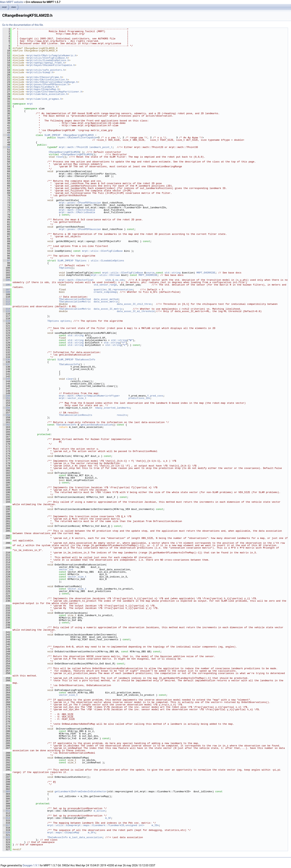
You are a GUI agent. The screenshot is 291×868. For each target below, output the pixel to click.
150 (6, 396)
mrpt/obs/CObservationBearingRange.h (52, 82)
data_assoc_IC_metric (108, 309)
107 (6, 290)
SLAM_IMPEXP (52, 135)
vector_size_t (77, 577)
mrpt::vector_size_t (73, 398)
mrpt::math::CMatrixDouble (77, 212)
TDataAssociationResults (75, 415)
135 (6, 360)
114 (6, 309)
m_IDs (155, 825)
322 (6, 837)
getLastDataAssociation (97, 425)
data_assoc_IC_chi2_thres (134, 304)
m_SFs (91, 833)
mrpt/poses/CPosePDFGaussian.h (48, 84)
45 (6, 135)
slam (13, 7)
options (65, 321)
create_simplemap (105, 292)
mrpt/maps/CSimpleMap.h (43, 89)
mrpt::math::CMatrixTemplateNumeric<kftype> (89, 396)
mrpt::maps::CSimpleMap (63, 833)
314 (6, 818)
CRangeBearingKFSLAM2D (79, 135)
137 (6, 364)
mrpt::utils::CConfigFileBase (102, 251)
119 (6, 321)
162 (6, 425)
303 (6, 792)
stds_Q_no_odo (115, 280)
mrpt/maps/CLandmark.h (42, 87)
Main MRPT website (12, 2)
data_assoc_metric (106, 302)
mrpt (4, 7)
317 (6, 825)
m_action (99, 811)
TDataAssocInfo (85, 360)
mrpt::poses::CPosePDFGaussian (80, 203)
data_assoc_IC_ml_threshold (136, 311)
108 (6, 292)
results (122, 415)
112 (6, 302)
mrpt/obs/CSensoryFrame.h (44, 77)
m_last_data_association (86, 837)
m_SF (108, 818)
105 (6, 280)
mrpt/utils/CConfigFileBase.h (47, 58)
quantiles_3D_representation (113, 290)
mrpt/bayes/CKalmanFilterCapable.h (51, 65)
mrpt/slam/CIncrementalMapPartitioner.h (55, 92)
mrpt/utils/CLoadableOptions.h (48, 60)
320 (6, 833)
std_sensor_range (105, 285)
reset (60, 157)
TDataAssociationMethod (75, 299)
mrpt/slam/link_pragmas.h (44, 99)
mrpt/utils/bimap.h (40, 72)
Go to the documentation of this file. (23, 25)
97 (6, 261)
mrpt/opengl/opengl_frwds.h (46, 63)
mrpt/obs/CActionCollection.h (47, 80)
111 (6, 299)
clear (70, 379)
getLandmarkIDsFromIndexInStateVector (81, 792)
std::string (173, 273)
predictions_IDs (139, 398)
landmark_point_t (101, 147)
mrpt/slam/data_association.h (47, 94)
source (150, 273)
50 (6, 147)
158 (6, 415)
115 (6, 311)
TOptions (81, 261)
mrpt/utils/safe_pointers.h (46, 70)
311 (6, 811)
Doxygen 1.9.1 (31, 865)
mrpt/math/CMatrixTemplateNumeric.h (52, 56)
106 (6, 285)
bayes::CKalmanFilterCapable (77, 138)
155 (6, 408)
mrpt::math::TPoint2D (73, 147)
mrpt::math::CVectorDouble (77, 210)
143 (6, 379)
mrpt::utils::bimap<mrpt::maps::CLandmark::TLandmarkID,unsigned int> (96, 825)
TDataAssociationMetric (75, 302)
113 (6, 304)
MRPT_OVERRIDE (206, 273)
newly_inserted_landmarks (112, 408)
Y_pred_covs (155, 396)
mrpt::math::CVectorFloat (76, 280)
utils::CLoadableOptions (107, 261)
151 (6, 398)
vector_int (66, 570)
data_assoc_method (106, 299)
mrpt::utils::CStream (105, 275)
